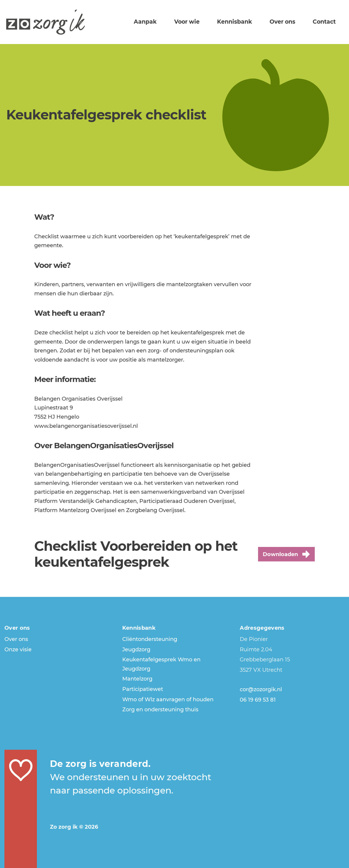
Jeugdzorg (136, 650)
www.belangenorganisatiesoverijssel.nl (86, 426)
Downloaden (286, 554)
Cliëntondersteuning (150, 639)
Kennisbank (246, 21)
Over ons (289, 21)
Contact (326, 21)
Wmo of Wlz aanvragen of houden (168, 699)
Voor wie (202, 21)
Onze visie (18, 650)
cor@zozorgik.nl (261, 689)
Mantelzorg (137, 679)
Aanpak (165, 21)
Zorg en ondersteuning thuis (160, 710)
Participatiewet (143, 689)
